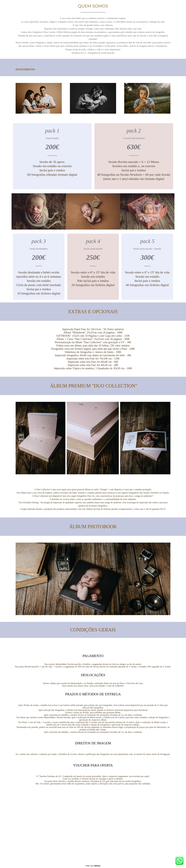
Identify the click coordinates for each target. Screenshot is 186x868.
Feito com (93, 866)
